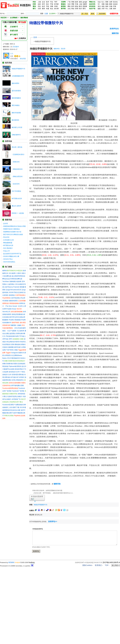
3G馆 (56, 6)
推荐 (43, 9)
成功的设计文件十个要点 (17, 372)
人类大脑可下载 (14, 407)
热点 (52, 9)
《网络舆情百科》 (18, 169)
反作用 (5, 224)
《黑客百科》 (16, 162)
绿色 (103, 6)
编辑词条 (115, 33)
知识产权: (92, 9)
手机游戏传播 (10, 336)
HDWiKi (11, 562)
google (85, 2)
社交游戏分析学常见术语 (11, 317)
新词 (80, 6)
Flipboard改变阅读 (15, 366)
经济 (80, 9)
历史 (39, 6)
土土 (12, 53)
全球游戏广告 (16, 399)
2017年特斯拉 (16, 191)
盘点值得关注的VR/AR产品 (12, 254)
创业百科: (92, 4)
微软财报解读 (16, 98)
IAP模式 (22, 377)
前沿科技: (92, 6)
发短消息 (23, 59)
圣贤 (12, 56)
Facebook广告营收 (18, 391)
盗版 (99, 9)
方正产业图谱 (12, 331)
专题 (48, 9)
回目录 (63, 49)
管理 (77, 9)
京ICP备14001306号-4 (111, 562)
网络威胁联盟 (8, 243)
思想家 (85, 6)
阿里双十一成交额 (18, 213)
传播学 (85, 4)
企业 (43, 2)
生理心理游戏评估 (18, 380)
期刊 (84, 9)
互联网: (63, 2)
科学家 (56, 4)
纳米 (107, 6)
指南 (107, 4)
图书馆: (63, 9)
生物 (111, 6)
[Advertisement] (77, 504)
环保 (115, 6)
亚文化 (115, 2)
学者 (77, 4)
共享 (103, 9)
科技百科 (4, 18)
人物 (39, 2)
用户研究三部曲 (12, 350)
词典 (52, 6)
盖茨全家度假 (16, 91)
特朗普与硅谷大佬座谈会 (11, 229)
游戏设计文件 (7, 375)
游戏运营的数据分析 (18, 314)
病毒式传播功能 (8, 364)
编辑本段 (57, 49)
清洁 (99, 6)
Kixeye (14, 309)
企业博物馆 (14, 18)
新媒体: (63, 4)
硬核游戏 (18, 344)
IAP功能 (13, 377)
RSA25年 (6, 237)
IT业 (52, 2)
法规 (111, 9)
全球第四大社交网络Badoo (13, 355)
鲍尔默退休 (15, 120)
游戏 (80, 2)
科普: (34, 4)
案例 (111, 4)
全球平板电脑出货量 (17, 386)
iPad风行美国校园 (15, 320)
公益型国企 (11, 284)
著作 (115, 9)
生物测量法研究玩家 (14, 347)
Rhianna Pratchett (13, 287)
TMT (56, 2)
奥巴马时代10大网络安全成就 (13, 234)
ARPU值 (5, 339)
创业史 (115, 4)
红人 (103, 2)
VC (99, 4)
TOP (107, 565)
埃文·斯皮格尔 (8, 248)
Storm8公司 (6, 312)
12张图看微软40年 (18, 76)
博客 (73, 4)
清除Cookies (87, 565)
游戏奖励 (12, 295)
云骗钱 (19, 325)
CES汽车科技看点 (9, 262)
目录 (35, 37)
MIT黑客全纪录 (17, 199)
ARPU (11, 339)
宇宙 (52, 4)
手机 (48, 6)
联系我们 (98, 565)
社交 (69, 4)
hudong (32, 562)
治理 (111, 2)
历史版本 (16, 47)
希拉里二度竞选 (17, 147)
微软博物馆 (24, 18)
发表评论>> (53, 521)
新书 (73, 6)
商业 (73, 9)
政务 (77, 2)
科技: (34, 2)
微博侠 (5, 271)
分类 (39, 9)
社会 (99, 2)
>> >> (17, 18)
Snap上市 (6, 251)
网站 (69, 6)
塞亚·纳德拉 (16, 105)
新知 (77, 6)
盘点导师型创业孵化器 (15, 279)
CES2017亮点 (8, 259)
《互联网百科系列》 (18, 155)
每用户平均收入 (20, 336)
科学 (43, 4)
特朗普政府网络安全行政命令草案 (14, 226)
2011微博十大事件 (15, 273)
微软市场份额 (16, 113)
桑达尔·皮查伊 (16, 206)
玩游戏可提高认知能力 (15, 396)
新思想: (63, 6)
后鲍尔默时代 (16, 135)
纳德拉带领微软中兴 (18, 69)
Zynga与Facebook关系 (13, 290)
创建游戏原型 (13, 301)
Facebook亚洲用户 (9, 405)
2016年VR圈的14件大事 (11, 256)
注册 (46, 14)
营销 (73, 2)
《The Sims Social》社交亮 (13, 306)
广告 (69, 2)
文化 (69, 9)
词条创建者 (14, 59)
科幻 (48, 4)
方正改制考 (20, 331)
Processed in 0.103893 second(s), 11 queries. (17, 566)
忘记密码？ (53, 14)
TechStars (6, 282)
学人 (107, 9)
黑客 (107, 2)
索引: (34, 9)
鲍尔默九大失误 (17, 127)
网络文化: (92, 2)
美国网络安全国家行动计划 (12, 232)
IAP (17, 377)
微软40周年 (16, 83)
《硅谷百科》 (16, 184)
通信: (34, 6)
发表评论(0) (114, 29)
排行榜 (56, 9)
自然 (39, 4)
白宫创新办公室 (8, 240)
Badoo (5, 358)
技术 (48, 2)
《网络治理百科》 (18, 177)
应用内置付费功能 (18, 375)
